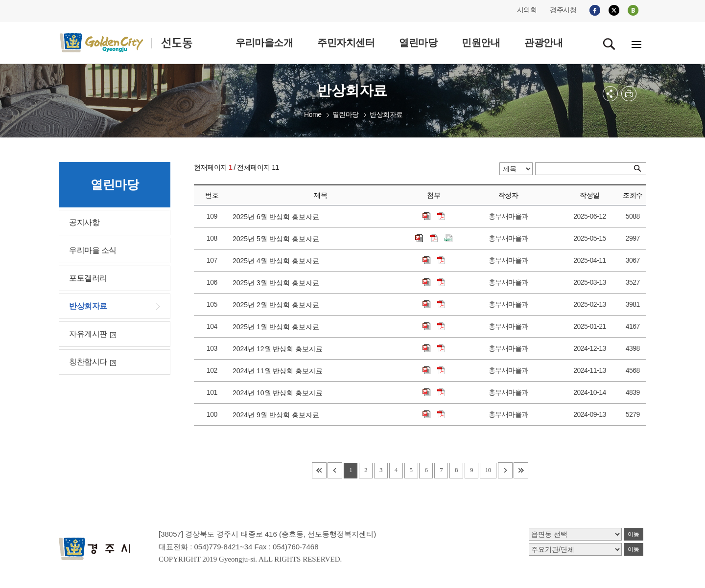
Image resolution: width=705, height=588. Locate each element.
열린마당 (346, 114)
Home (313, 114)
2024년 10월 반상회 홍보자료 (280, 393)
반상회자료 (386, 114)
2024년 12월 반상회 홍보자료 (280, 349)
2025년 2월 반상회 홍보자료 (278, 305)
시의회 (527, 10)
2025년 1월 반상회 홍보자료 (278, 327)
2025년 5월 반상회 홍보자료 (278, 239)
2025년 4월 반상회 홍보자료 (278, 261)
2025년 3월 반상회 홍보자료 (278, 283)
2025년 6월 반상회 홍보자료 (278, 217)
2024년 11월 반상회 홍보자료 (280, 371)
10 (488, 470)
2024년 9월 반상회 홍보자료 (278, 415)
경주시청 (563, 10)
